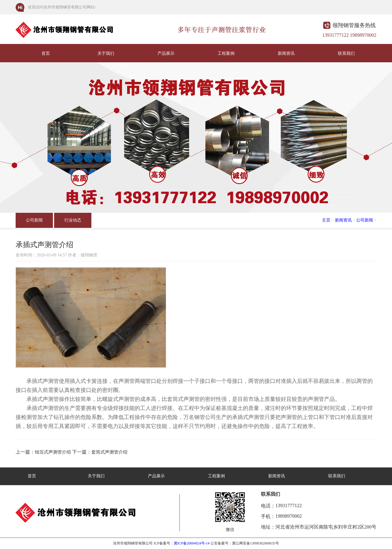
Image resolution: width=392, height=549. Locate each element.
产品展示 (166, 53)
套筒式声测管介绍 (109, 452)
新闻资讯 (286, 53)
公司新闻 (34, 220)
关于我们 (106, 53)
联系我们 (346, 53)
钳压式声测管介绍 (53, 452)
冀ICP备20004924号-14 (192, 543)
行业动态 (73, 220)
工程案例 (226, 53)
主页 (326, 220)
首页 (46, 53)
